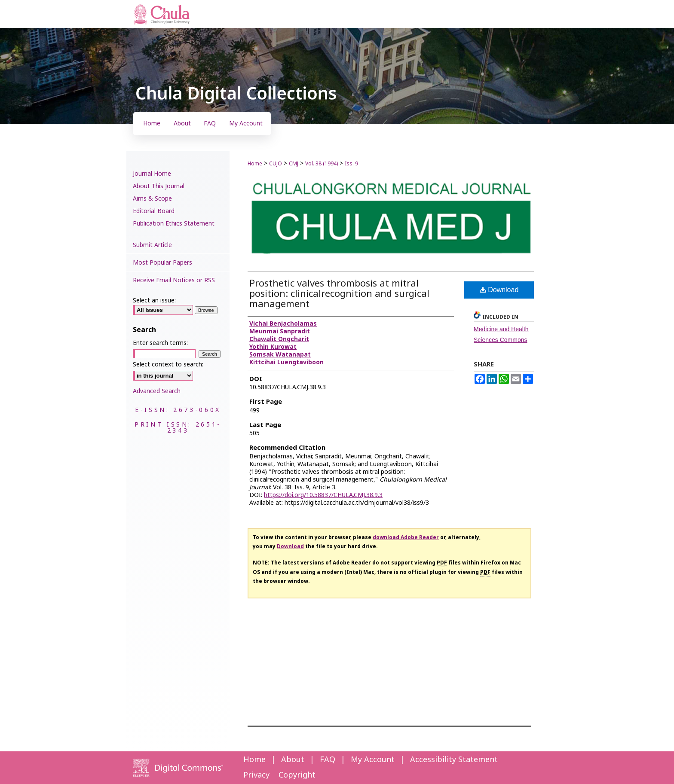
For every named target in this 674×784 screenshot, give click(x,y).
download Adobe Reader (406, 537)
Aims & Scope (152, 199)
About (293, 760)
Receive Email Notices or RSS (174, 280)
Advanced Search (157, 391)
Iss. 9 (351, 164)
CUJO (276, 164)
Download (499, 290)
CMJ (294, 164)
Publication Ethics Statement (174, 224)
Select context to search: (168, 365)
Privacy (256, 775)
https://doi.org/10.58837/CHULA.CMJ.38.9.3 (323, 495)
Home (255, 164)
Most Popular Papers (162, 263)
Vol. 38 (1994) (322, 164)
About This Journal (159, 186)
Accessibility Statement (454, 760)
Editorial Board (154, 211)
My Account (373, 760)
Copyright (297, 775)
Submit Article (152, 245)
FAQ (328, 760)
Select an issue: (154, 300)
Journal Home (152, 174)
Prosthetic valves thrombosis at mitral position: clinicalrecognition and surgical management (339, 294)
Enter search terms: (160, 343)
